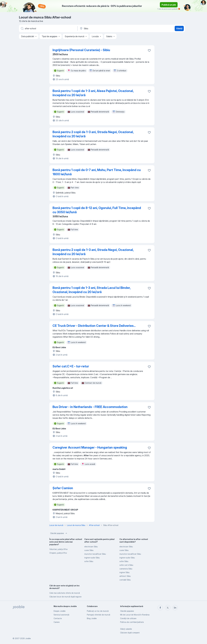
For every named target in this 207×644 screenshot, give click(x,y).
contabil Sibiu (125, 580)
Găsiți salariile (126, 629)
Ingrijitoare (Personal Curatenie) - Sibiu (81, 50)
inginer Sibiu (124, 572)
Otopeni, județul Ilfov (58, 553)
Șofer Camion (63, 488)
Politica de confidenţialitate (132, 622)
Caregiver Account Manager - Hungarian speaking (90, 447)
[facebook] (160, 608)
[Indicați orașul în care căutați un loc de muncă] (107, 28)
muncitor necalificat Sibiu (95, 554)
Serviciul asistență (61, 615)
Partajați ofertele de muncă (98, 615)
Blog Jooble (92, 618)
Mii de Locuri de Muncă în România (135, 615)
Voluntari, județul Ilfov (58, 549)
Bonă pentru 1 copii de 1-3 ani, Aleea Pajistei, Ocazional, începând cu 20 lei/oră (93, 93)
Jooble (28, 638)
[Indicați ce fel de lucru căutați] (48, 28)
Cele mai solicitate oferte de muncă (65, 593)
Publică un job (169, 5)
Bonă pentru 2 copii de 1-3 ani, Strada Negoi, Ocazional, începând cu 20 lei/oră (93, 134)
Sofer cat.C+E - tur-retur (71, 366)
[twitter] (168, 608)
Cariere (57, 622)
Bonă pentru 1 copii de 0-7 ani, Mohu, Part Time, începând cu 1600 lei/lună (97, 172)
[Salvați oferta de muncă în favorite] (149, 50)
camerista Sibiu (126, 569)
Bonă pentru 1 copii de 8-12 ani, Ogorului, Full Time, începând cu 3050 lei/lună (97, 210)
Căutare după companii (130, 633)
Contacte (58, 618)
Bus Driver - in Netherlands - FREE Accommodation (90, 407)
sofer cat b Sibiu (126, 565)
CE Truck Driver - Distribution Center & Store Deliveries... (94, 326)
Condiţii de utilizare (128, 618)
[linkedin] (175, 608)
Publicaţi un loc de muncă (98, 611)
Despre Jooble (60, 611)
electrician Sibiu (91, 547)
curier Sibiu (89, 550)
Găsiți (179, 28)
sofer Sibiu (89, 561)
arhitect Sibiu (125, 576)
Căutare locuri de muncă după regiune (65, 597)
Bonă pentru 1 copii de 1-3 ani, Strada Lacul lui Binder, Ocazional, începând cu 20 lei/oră (92, 290)
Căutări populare (59, 533)
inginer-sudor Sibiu (92, 558)
